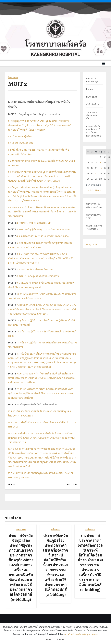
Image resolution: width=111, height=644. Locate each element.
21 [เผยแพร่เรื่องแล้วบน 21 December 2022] (96, 173)
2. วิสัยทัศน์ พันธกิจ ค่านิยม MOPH (34, 223)
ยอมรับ (49, 640)
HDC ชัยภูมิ (92, 97)
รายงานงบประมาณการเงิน (93, 115)
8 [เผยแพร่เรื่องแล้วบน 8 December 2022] (101, 163)
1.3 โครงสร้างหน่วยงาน (20, 143)
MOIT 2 (17, 84)
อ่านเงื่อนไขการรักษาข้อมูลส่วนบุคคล (82, 634)
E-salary (90, 89)
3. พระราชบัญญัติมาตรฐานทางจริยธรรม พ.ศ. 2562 (43, 229)
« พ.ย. (91, 190)
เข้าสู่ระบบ (91, 244)
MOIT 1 (13, 484)
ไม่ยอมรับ (61, 640)
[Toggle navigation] (104, 63)
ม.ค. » (98, 190)
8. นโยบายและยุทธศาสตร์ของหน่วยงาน (38, 276)
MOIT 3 (72, 484)
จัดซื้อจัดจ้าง (92, 104)
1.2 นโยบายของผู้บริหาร (21, 136)
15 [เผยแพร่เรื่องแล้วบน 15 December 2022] (101, 168)
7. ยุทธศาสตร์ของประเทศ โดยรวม (35, 269)
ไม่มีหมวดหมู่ (13, 78)
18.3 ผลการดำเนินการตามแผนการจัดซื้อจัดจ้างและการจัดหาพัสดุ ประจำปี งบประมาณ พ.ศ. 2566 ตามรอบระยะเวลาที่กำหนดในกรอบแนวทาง (42, 438)
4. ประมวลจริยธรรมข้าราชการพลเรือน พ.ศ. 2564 (42, 236)
